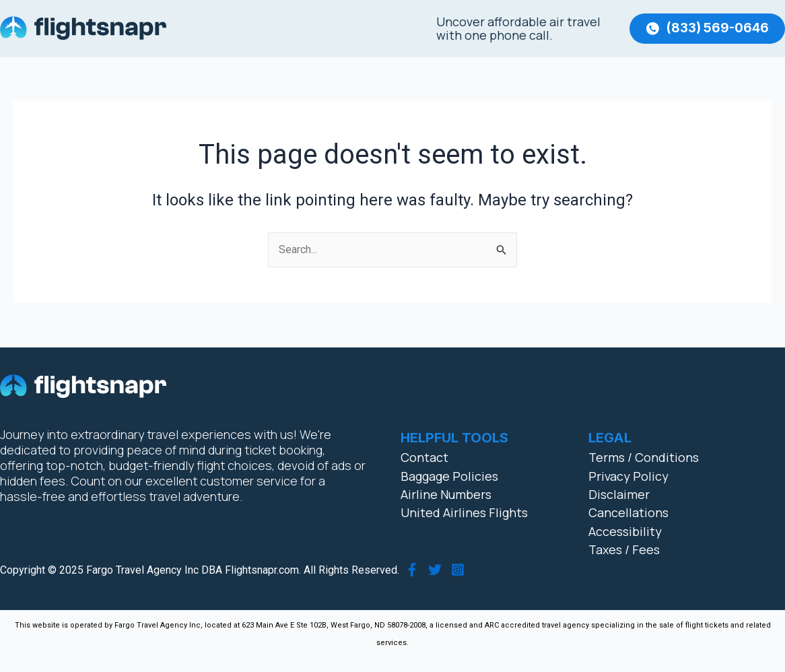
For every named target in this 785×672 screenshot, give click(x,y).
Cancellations (628, 513)
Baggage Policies (449, 476)
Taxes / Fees (624, 549)
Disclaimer (619, 494)
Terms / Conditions (644, 457)
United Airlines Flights (464, 513)
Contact (424, 457)
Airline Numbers (446, 494)
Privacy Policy (628, 476)
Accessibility (625, 531)
